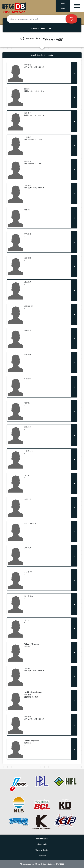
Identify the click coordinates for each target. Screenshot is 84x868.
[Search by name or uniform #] (40, 19)
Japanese (42, 856)
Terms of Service (42, 850)
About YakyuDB (42, 839)
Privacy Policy (42, 844)
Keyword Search (42, 28)
